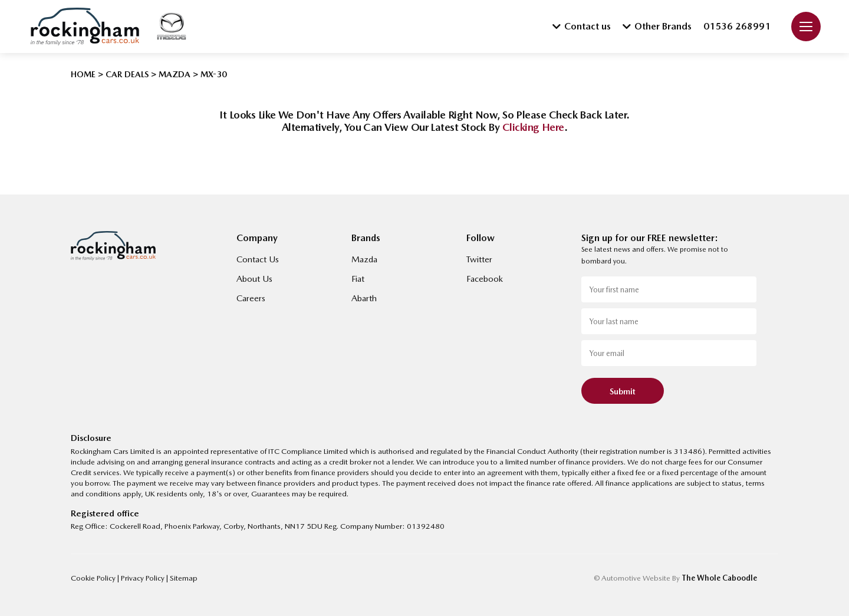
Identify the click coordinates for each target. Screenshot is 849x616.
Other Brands (657, 27)
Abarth (364, 298)
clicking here (533, 127)
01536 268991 (737, 27)
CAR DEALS (127, 74)
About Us (254, 279)
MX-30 (214, 74)
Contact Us (258, 259)
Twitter (479, 259)
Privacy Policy (144, 578)
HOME (83, 74)
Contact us (582, 27)
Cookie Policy (94, 578)
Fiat (358, 279)
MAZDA (175, 74)
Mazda (364, 259)
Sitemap (184, 578)
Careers (251, 298)
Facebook (485, 279)
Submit (623, 391)
